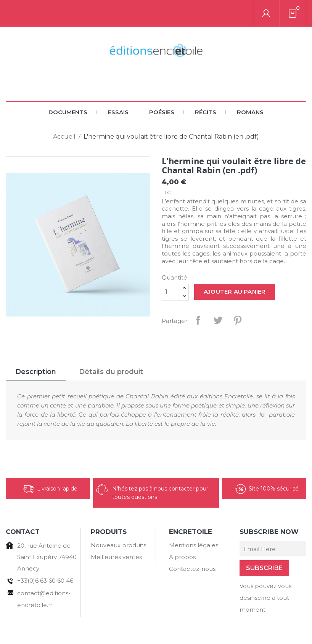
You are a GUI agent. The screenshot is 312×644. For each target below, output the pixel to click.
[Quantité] (171, 265)
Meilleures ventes (116, 530)
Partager (198, 294)
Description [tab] (36, 345)
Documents (68, 85)
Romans (250, 85)
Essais (118, 85)
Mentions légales (194, 519)
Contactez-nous (192, 542)
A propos (182, 530)
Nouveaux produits (118, 519)
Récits (206, 85)
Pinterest (238, 294)
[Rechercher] (53, 13)
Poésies (162, 85)
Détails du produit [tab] (111, 345)
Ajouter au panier (235, 265)
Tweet (218, 294)
